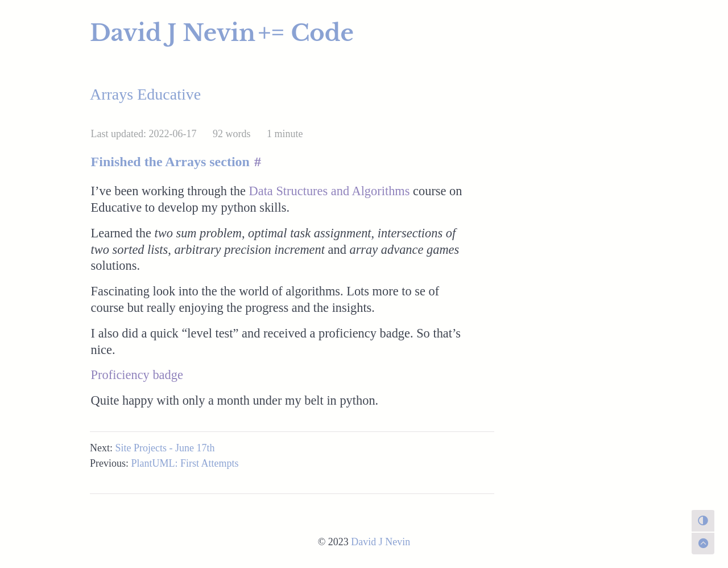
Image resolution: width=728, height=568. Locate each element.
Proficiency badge (137, 375)
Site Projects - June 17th (165, 448)
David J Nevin (173, 33)
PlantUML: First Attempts (185, 463)
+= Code (306, 33)
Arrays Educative (145, 94)
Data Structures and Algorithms (330, 191)
